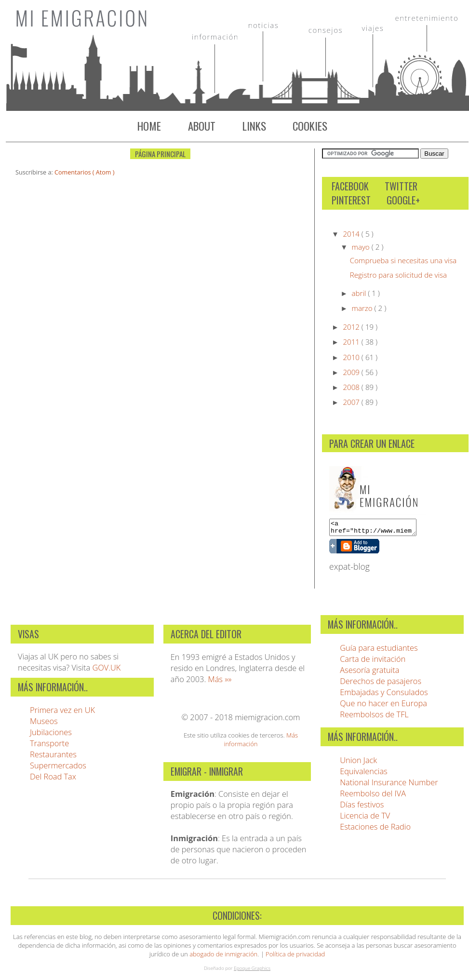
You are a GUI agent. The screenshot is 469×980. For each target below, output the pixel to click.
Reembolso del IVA (373, 796)
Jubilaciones (51, 735)
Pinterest (351, 200)
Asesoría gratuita (369, 673)
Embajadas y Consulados (384, 695)
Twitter (401, 186)
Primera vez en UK (62, 713)
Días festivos (362, 807)
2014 (352, 234)
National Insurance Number (389, 785)
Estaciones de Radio (375, 829)
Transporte (49, 746)
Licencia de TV (365, 818)
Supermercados (58, 768)
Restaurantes (53, 757)
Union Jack (358, 763)
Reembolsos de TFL (374, 717)
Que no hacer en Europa (383, 706)
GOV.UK (106, 670)
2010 (352, 357)
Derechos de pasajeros (381, 684)
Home (149, 126)
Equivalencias (364, 774)
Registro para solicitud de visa (398, 275)
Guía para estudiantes (379, 651)
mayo (362, 247)
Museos (44, 724)
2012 (352, 327)
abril (360, 293)
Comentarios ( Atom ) (84, 172)
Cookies (310, 126)
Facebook (350, 186)
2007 (352, 402)
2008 (352, 387)
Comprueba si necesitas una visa (403, 260)
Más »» (220, 682)
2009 (352, 372)
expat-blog (349, 569)
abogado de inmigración (223, 957)
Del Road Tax (53, 779)
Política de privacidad (295, 957)
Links (254, 126)
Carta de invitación (373, 662)
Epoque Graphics (252, 971)
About (202, 126)
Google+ (403, 200)
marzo (363, 308)
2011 (352, 342)
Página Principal (160, 154)
